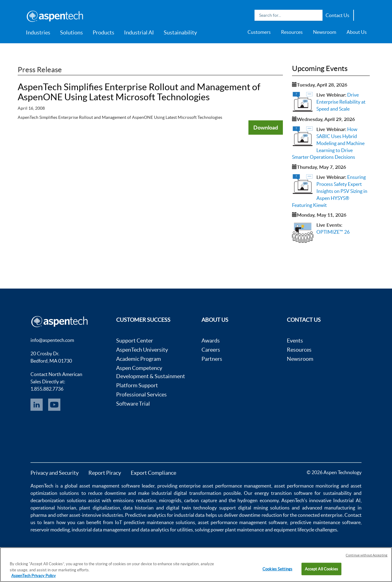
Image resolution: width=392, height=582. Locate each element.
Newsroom (325, 32)
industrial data (189, 515)
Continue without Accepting (367, 555)
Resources (292, 32)
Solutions (71, 32)
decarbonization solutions (58, 500)
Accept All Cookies (321, 569)
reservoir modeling (50, 530)
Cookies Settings (277, 569)
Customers (259, 32)
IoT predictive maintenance (144, 522)
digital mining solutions (264, 508)
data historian (138, 508)
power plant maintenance (237, 530)
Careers (211, 350)
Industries (38, 32)
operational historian (53, 508)
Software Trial (133, 404)
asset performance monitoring (306, 486)
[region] (196, 565)
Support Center (135, 341)
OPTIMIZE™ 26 (333, 232)
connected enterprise (320, 515)
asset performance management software (242, 522)
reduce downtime (107, 493)
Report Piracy (105, 473)
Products (103, 32)
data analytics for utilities (167, 530)
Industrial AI (139, 32)
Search (316, 15)
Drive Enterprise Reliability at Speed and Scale (341, 102)
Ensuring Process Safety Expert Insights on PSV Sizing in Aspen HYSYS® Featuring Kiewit (330, 191)
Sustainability (180, 32)
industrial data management (101, 530)
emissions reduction (135, 500)
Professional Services (141, 394)
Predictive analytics (145, 515)
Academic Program (139, 359)
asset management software (110, 486)
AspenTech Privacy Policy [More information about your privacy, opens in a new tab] (34, 576)
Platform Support (137, 385)
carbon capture (200, 500)
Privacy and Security (55, 473)
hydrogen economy (258, 500)
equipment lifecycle (294, 530)
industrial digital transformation (186, 493)
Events (295, 341)
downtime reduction (260, 515)
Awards (211, 341)
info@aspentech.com (52, 340)
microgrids (170, 500)
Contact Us (337, 15)
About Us (357, 32)
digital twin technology (191, 508)
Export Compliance (153, 473)
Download (266, 127)
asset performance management (237, 486)
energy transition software (283, 493)
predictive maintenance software (324, 522)
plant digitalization (100, 508)
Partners (212, 359)
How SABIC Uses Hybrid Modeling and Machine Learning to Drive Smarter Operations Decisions (328, 143)
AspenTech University (142, 350)
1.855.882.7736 (47, 389)
